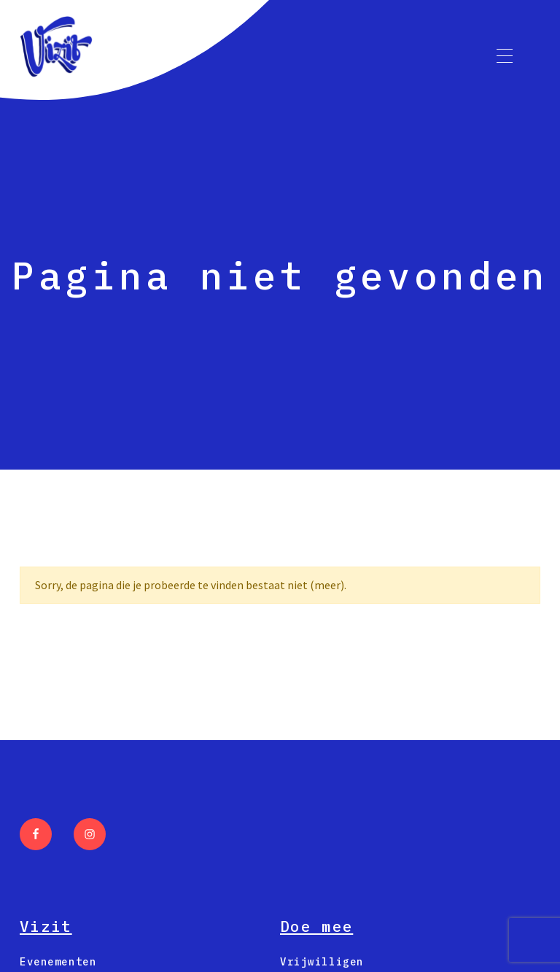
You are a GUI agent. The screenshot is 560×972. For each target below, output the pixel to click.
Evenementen (58, 962)
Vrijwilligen (322, 962)
